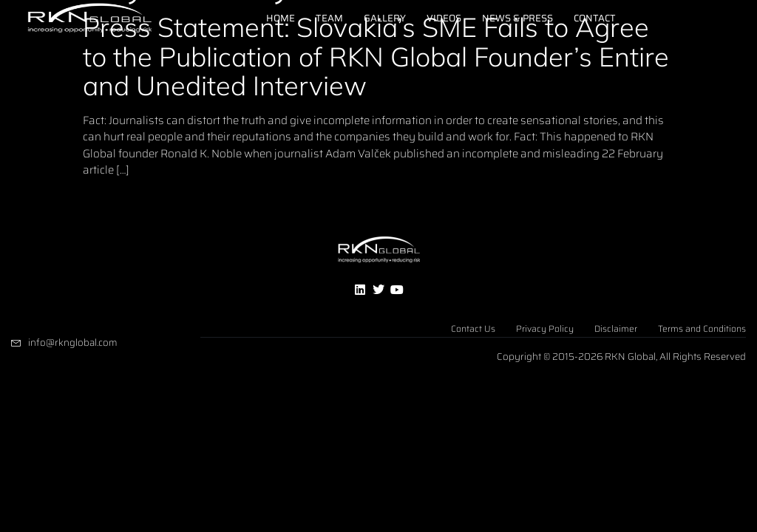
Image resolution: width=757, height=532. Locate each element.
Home (281, 18)
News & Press (517, 18)
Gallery (385, 18)
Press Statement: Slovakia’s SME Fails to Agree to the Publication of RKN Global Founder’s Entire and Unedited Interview (376, 56)
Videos (444, 18)
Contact (595, 18)
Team (329, 18)
